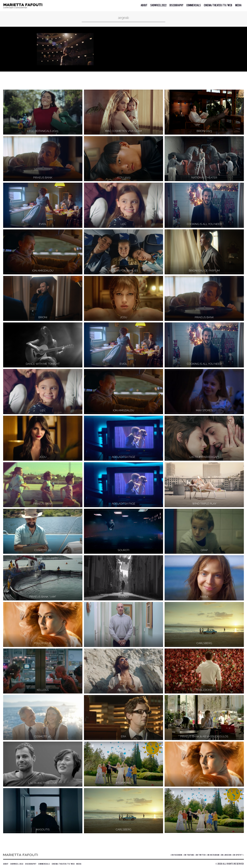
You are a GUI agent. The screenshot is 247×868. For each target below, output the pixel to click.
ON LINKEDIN (226, 855)
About (144, 5)
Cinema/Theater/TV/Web (218, 5)
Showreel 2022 (158, 5)
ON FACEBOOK (177, 855)
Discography (176, 5)
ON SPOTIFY (238, 855)
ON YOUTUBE (189, 855)
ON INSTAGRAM (213, 855)
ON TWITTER (201, 855)
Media (238, 5)
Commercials (194, 5)
